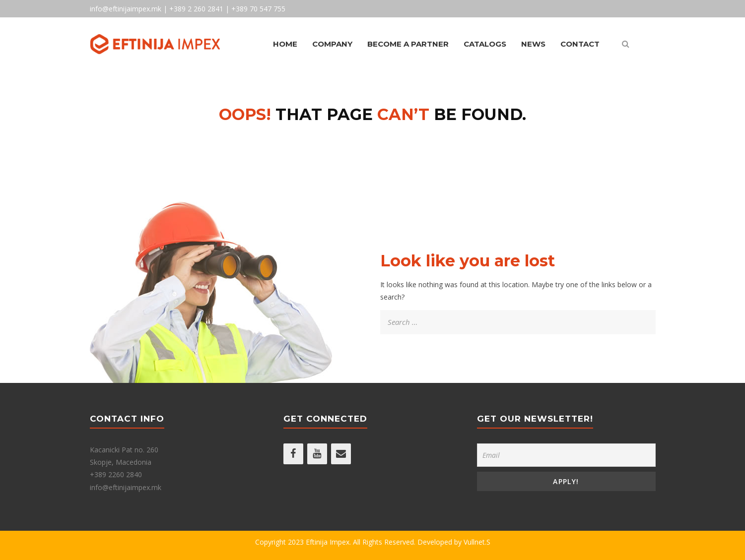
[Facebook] (293, 454)
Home (285, 44)
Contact (580, 44)
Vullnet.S (477, 542)
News (533, 44)
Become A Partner (408, 44)
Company (332, 44)
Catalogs (485, 44)
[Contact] (341, 454)
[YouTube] (317, 454)
